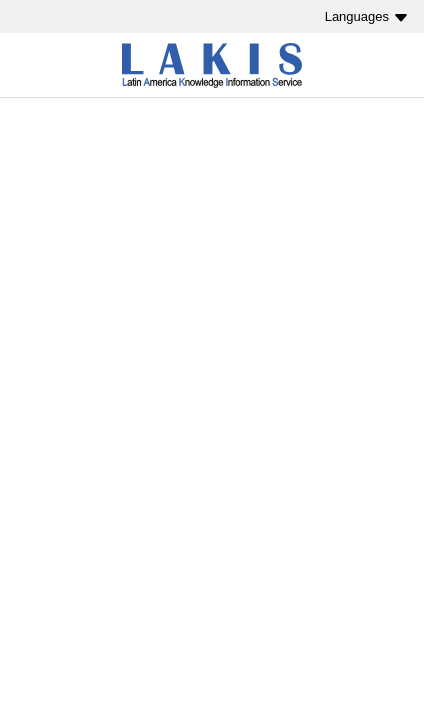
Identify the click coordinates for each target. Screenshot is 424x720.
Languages (357, 16)
